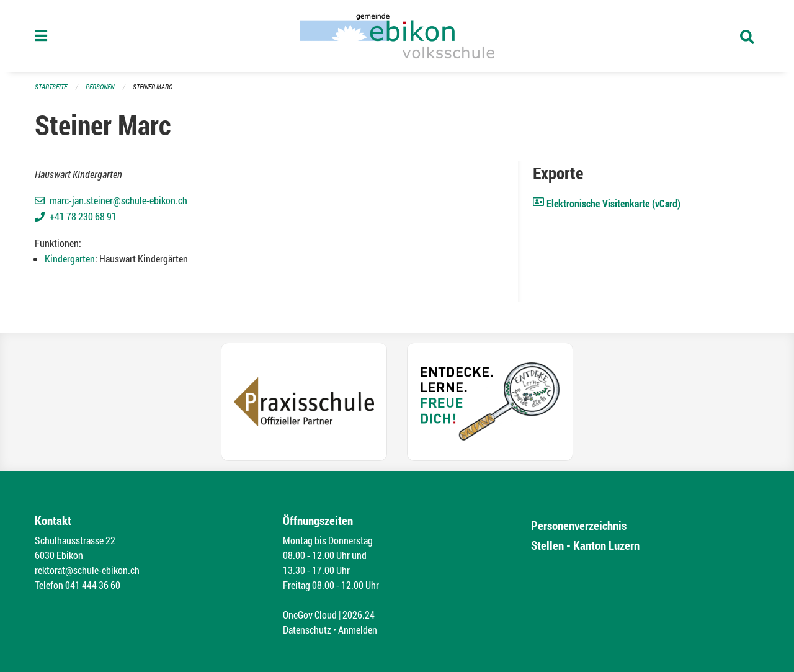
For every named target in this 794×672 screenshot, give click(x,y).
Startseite (51, 87)
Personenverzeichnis (579, 525)
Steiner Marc (153, 87)
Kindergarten (70, 258)
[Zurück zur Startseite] (397, 36)
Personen (100, 87)
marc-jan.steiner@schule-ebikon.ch (118, 200)
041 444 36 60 (93, 585)
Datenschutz (307, 629)
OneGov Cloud (310, 615)
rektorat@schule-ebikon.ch (87, 570)
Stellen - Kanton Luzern (585, 545)
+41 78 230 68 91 (83, 216)
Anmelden (358, 629)
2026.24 (359, 615)
